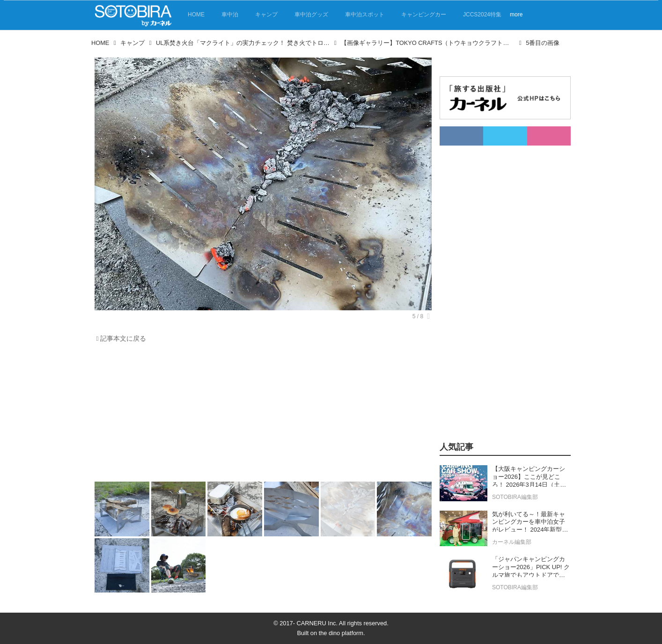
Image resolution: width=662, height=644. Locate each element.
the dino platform (341, 633)
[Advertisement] (263, 415)
